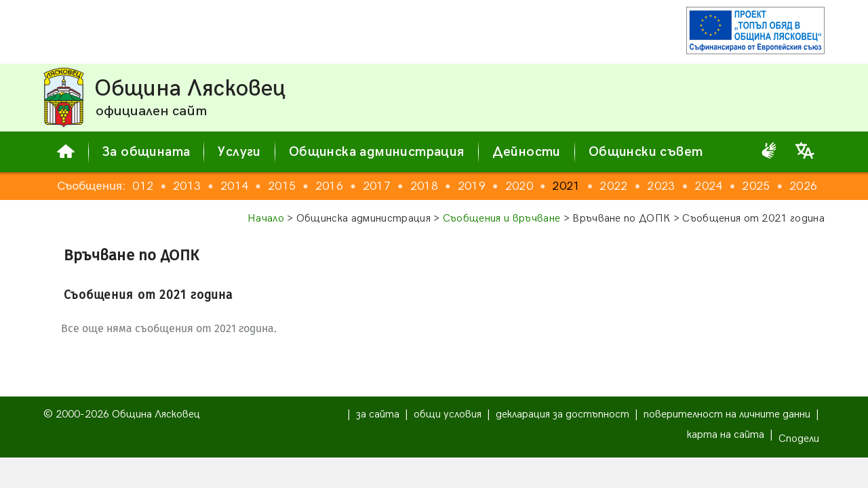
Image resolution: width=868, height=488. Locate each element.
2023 (675, 186)
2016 (343, 186)
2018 (438, 186)
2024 (723, 186)
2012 (154, 186)
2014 (249, 186)
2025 (770, 186)
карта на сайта (726, 435)
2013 (201, 186)
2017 (391, 186)
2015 (296, 186)
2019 (486, 186)
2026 (817, 186)
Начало (266, 219)
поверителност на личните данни (727, 414)
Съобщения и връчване (501, 219)
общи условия (448, 414)
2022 (628, 186)
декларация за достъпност (563, 414)
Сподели (799, 439)
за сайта (378, 414)
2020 (533, 186)
